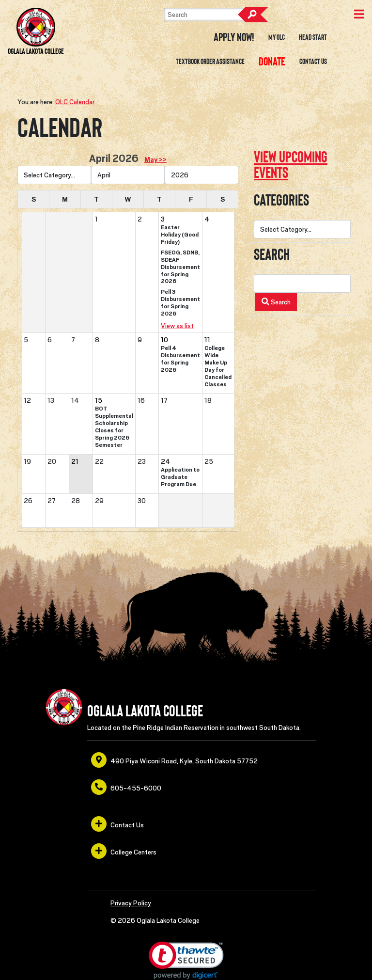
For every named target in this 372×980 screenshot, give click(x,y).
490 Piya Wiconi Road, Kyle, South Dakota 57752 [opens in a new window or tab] (174, 760)
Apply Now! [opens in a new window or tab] (234, 37)
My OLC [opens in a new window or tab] (277, 37)
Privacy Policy (131, 903)
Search (253, 15)
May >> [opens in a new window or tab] (155, 159)
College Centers (124, 851)
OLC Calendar (75, 102)
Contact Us (313, 62)
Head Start (313, 37)
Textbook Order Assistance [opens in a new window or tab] (210, 62)
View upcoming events (291, 165)
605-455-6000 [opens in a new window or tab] (126, 787)
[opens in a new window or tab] (272, 62)
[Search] (212, 15)
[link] (186, 960)
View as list (177, 326)
